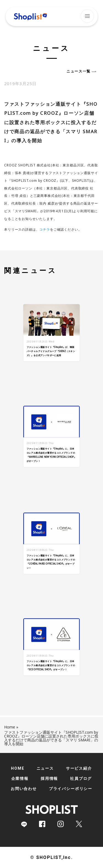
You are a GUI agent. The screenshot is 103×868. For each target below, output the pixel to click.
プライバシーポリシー (71, 789)
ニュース (45, 768)
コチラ (45, 229)
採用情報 (49, 778)
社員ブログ (81, 778)
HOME (18, 768)
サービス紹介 (79, 768)
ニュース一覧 (79, 71)
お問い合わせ (24, 789)
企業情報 (20, 778)
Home (10, 727)
